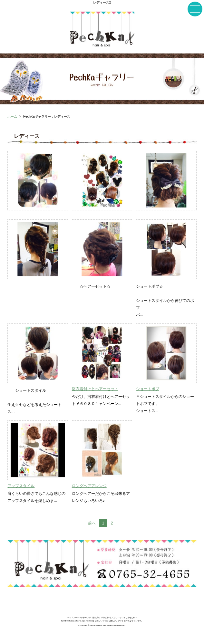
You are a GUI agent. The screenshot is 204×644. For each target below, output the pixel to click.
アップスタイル (21, 486)
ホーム (12, 116)
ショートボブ (148, 389)
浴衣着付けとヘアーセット (95, 389)
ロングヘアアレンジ (89, 486)
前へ (92, 523)
